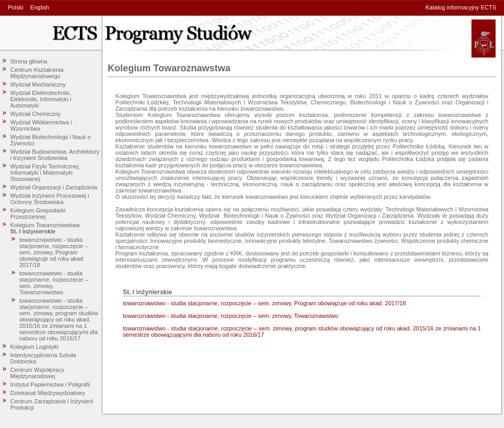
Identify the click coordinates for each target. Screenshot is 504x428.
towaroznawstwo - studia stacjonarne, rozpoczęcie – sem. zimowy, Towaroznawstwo (54, 283)
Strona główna (29, 61)
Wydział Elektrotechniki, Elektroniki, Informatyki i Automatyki (41, 99)
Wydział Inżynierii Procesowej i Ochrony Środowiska (50, 199)
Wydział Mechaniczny (38, 84)
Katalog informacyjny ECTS (461, 7)
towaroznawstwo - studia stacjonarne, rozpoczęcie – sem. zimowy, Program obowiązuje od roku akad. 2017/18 (54, 252)
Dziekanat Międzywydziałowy (48, 393)
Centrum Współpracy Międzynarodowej (38, 373)
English (39, 7)
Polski (15, 7)
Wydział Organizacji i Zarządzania (54, 187)
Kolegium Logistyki (35, 347)
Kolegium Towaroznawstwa (45, 225)
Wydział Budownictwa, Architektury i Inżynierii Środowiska (55, 155)
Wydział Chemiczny (36, 114)
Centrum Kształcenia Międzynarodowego (37, 73)
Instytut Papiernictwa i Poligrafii (50, 384)
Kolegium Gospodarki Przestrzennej (38, 213)
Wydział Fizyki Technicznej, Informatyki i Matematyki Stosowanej (45, 173)
